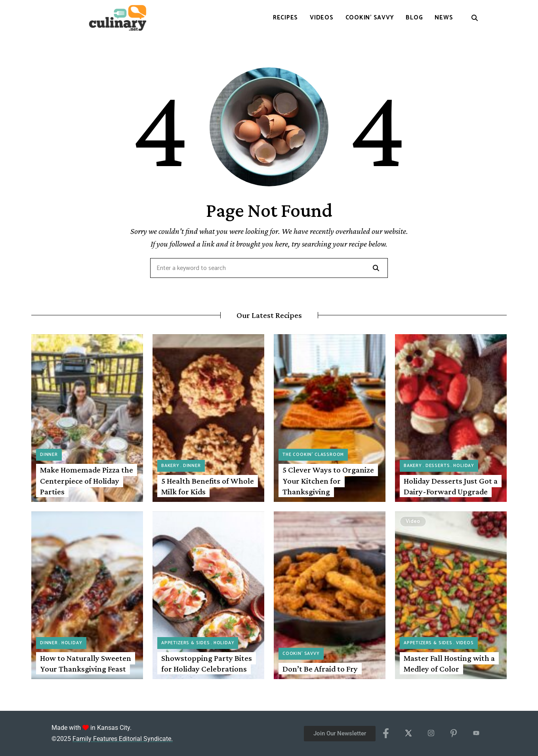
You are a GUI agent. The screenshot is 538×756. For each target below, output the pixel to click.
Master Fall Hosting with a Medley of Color (449, 663)
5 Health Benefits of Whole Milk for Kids (208, 486)
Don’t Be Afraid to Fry (320, 669)
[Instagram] (431, 733)
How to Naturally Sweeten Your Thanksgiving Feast (86, 663)
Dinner (49, 455)
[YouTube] (476, 733)
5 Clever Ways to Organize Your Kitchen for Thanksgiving (328, 481)
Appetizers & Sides (186, 643)
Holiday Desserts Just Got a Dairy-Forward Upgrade (451, 486)
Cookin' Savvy (301, 654)
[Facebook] (386, 733)
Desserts (438, 466)
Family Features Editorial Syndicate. (123, 739)
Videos (465, 643)
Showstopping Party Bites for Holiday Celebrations (207, 663)
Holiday (464, 466)
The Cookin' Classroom (313, 455)
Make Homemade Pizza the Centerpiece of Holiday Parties (87, 481)
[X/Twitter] (408, 733)
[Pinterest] (453, 733)
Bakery (170, 466)
